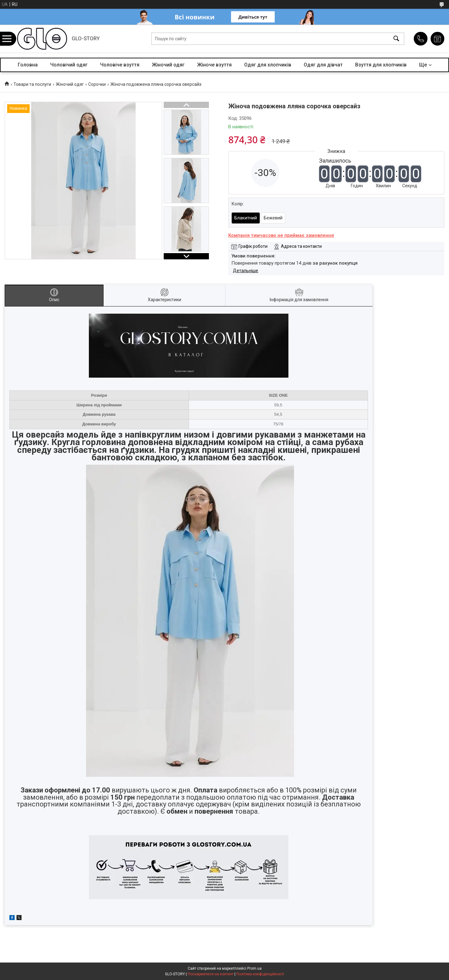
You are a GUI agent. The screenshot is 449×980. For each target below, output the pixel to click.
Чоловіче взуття (120, 65)
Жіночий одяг (168, 65)
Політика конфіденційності (260, 974)
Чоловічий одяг (69, 65)
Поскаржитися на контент (211, 974)
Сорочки (97, 84)
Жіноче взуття (214, 65)
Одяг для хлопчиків (268, 65)
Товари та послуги (32, 84)
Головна (28, 65)
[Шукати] (396, 39)
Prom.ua (254, 968)
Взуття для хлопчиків (381, 65)
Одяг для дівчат (323, 65)
